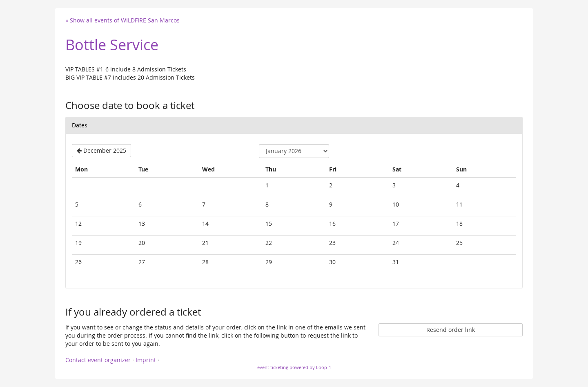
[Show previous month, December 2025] (101, 151)
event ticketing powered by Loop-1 (294, 367)
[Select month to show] (294, 151)
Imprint (146, 360)
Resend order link (451, 330)
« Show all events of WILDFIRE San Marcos (122, 20)
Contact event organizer (98, 360)
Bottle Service (112, 44)
